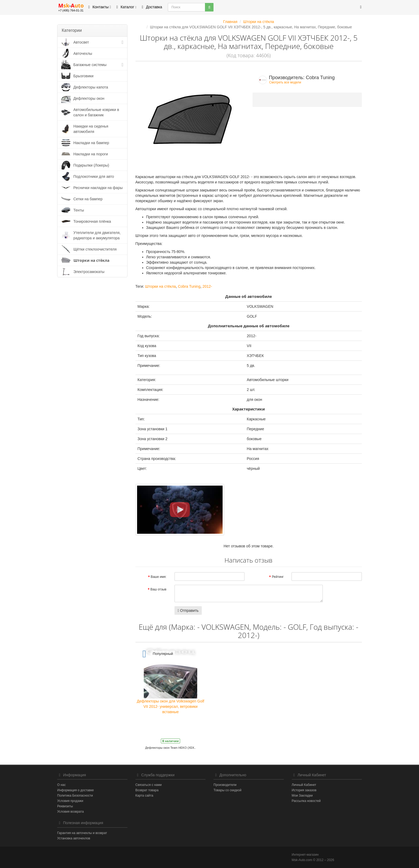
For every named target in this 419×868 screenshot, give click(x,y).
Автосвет (81, 42)
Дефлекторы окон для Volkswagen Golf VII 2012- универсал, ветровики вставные (170, 706)
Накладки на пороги (91, 154)
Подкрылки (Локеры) (91, 165)
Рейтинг (278, 577)
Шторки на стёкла (91, 260)
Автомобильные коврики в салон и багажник (96, 112)
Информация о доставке (75, 790)
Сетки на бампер (88, 199)
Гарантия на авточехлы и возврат (82, 833)
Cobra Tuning (189, 286)
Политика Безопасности (75, 796)
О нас (61, 785)
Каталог (125, 7)
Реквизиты (65, 806)
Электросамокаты (89, 272)
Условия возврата (70, 812)
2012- (207, 286)
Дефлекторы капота (91, 87)
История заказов (304, 790)
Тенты (79, 210)
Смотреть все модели (285, 82)
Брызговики (84, 76)
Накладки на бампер (91, 143)
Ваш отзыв (158, 589)
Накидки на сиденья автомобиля (91, 129)
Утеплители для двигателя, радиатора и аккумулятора (97, 235)
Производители (225, 785)
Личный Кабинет (304, 785)
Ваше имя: (159, 577)
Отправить (188, 610)
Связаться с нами (149, 785)
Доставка (151, 7)
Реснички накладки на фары (98, 188)
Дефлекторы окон (89, 98)
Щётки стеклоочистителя (95, 249)
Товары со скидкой (227, 790)
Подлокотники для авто (94, 176)
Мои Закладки (302, 796)
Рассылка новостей (306, 801)
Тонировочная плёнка (92, 221)
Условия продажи (70, 801)
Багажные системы (90, 65)
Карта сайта (144, 796)
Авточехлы (83, 53)
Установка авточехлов (74, 838)
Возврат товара (147, 790)
